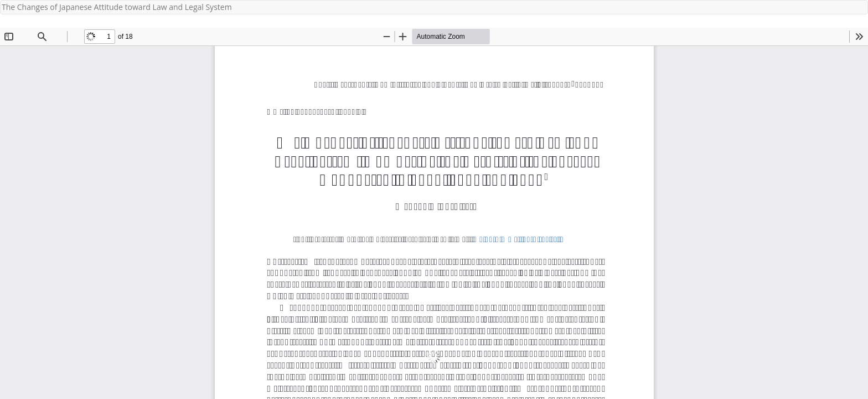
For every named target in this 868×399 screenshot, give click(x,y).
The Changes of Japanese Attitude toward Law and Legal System (117, 7)
